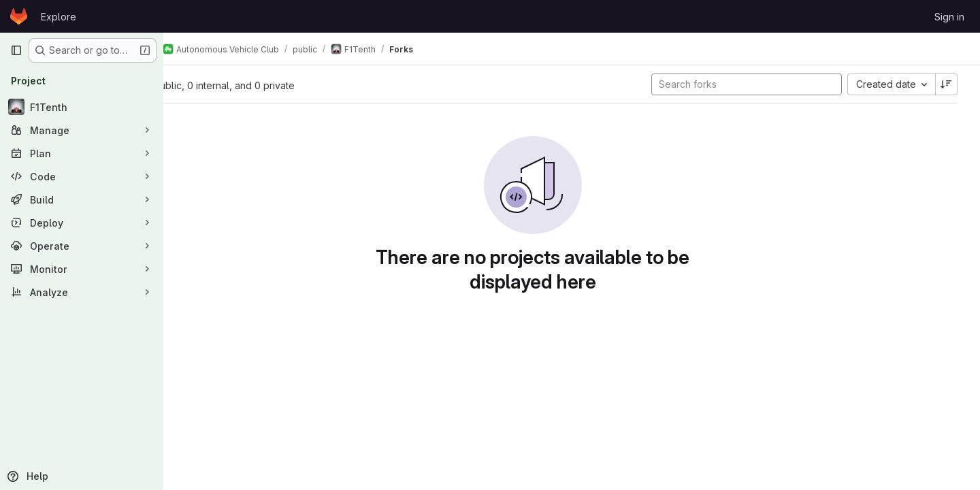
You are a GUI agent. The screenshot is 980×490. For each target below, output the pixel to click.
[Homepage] (19, 16)
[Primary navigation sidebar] (16, 50)
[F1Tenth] (82, 107)
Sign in (949, 17)
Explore (59, 17)
